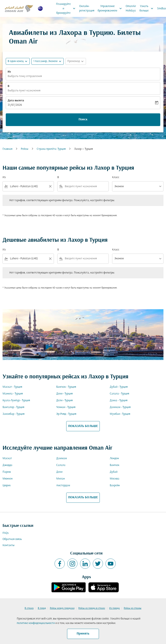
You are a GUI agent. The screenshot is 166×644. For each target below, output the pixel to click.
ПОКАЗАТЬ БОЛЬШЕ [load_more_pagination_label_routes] (83, 426)
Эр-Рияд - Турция (66, 414)
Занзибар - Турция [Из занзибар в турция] (13, 414)
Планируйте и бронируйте (67, 8)
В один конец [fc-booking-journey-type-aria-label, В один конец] (16, 61)
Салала (61, 465)
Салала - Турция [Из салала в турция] (119, 394)
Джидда (7, 465)
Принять (83, 634)
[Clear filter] (50, 186)
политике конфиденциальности (36, 623)
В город (42, 608)
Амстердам (63, 485)
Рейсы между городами (62, 608)
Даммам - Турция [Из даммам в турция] (120, 407)
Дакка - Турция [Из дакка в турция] (119, 400)
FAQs (6, 533)
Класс (116, 177)
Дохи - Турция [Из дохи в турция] (64, 394)
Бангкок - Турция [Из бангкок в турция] (66, 387)
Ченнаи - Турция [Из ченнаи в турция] (66, 407)
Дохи (59, 472)
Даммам (62, 458)
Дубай (114, 472)
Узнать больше (147, 8)
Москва (115, 479)
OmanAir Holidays (131, 8)
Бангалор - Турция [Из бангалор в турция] (13, 407)
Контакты (8, 545)
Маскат (7, 458)
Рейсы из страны (133, 608)
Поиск (83, 119)
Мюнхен (8, 479)
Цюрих (7, 485)
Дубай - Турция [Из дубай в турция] (119, 387)
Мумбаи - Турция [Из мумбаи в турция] (120, 414)
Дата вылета (16, 101)
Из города (114, 608)
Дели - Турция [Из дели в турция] (64, 400)
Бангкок (115, 465)
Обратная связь (12, 539)
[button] (48, 61)
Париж (7, 472)
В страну (29, 608)
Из (9, 72)
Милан (60, 479)
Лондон (114, 458)
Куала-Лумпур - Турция (16, 400)
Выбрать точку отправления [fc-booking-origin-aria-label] (25, 76)
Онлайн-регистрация (87, 8)
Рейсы (25, 149)
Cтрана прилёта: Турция (51, 149)
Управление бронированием (111, 8)
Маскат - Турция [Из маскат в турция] (12, 387)
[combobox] (28, 186)
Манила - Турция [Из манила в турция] (13, 394)
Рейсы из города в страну (92, 608)
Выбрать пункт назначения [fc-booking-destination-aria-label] (24, 91)
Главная (7, 149)
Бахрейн (115, 485)
